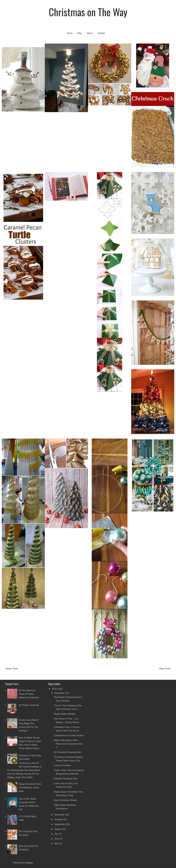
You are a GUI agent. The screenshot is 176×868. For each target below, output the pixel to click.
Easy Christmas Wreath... (66, 800)
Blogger (29, 863)
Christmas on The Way (88, 12)
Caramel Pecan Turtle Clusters (69, 735)
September (60, 824)
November (60, 815)
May (57, 843)
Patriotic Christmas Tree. (66, 779)
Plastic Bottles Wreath (64, 714)
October (59, 819)
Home (70, 33)
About (90, 33)
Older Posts (165, 669)
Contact (101, 33)
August (58, 829)
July (57, 834)
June (57, 839)
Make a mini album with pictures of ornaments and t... (68, 744)
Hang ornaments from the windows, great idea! (30, 788)
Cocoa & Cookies (62, 765)
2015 (54, 689)
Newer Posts (12, 669)
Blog (80, 33)
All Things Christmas (29, 705)
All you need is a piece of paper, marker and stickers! (29, 694)
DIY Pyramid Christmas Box (67, 752)
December (60, 693)
